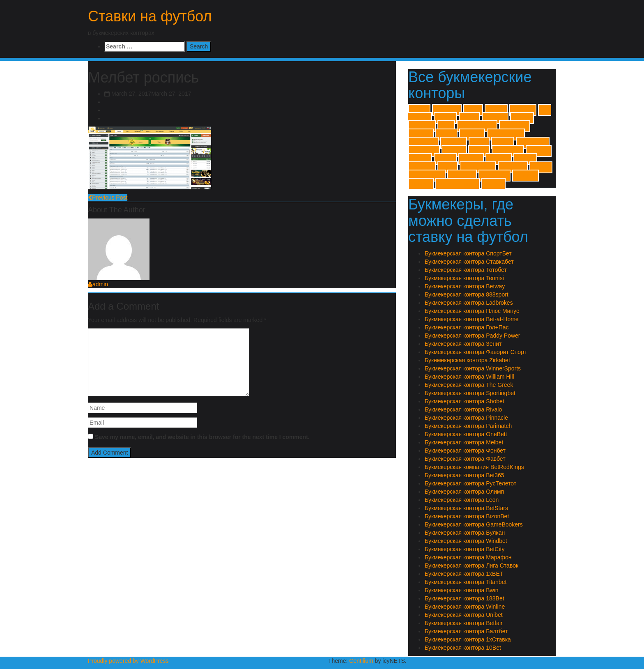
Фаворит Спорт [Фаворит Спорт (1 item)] (458, 184)
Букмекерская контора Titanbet (466, 582)
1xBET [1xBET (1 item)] (419, 110)
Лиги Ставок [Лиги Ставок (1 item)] (478, 167)
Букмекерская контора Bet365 (465, 475)
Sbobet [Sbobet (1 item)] (503, 143)
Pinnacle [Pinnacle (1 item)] (454, 143)
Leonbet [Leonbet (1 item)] (421, 134)
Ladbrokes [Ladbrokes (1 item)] (515, 126)
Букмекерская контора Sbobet (465, 401)
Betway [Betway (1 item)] (522, 118)
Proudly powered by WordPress (128, 661)
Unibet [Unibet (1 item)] (479, 151)
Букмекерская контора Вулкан (465, 533)
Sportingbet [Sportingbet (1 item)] (533, 143)
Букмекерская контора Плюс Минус (472, 311)
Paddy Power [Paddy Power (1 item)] (506, 134)
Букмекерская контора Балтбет (466, 631)
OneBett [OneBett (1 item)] (472, 134)
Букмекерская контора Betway (465, 286)
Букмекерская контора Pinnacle (466, 418)
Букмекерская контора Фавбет (465, 459)
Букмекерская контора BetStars (466, 508)
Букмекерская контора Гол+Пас (467, 327)
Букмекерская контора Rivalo (463, 409)
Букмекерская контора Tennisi (464, 278)
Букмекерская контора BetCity (465, 549)
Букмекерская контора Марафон (468, 557)
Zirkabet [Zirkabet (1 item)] (471, 159)
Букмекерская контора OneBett (466, 434)
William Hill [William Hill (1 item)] (508, 151)
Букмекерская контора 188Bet (465, 598)
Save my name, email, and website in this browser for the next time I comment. (202, 437)
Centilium (361, 661)
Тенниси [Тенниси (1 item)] (526, 176)
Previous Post (108, 198)
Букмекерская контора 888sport (467, 294)
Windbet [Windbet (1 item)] (539, 151)
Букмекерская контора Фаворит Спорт (476, 352)
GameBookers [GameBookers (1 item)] (477, 126)
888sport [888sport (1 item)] (523, 110)
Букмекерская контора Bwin (462, 590)
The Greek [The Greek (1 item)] (424, 151)
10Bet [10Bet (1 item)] (473, 110)
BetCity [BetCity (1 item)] (445, 118)
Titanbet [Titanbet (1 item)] (454, 151)
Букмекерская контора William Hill (469, 377)
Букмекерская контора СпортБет (468, 253)
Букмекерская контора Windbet (466, 541)
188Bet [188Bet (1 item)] (496, 110)
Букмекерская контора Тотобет (466, 270)
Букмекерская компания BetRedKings (474, 467)
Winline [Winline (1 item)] (420, 159)
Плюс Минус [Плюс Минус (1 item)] (427, 176)
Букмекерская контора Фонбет (465, 451)
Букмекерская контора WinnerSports (473, 368)
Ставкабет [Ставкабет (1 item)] (494, 176)
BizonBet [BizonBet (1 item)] (422, 126)
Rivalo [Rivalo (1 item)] (479, 143)
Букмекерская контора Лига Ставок (471, 566)
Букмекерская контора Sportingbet (470, 393)
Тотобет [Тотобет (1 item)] (421, 184)
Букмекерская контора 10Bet (463, 648)
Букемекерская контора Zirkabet (467, 360)
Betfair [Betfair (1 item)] (470, 118)
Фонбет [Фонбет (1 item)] (493, 184)
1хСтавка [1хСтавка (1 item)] (447, 110)
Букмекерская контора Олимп (464, 492)
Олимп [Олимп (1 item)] (541, 167)
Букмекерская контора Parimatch (468, 426)
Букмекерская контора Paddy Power (473, 336)
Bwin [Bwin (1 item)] (446, 126)
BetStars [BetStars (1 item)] (495, 118)
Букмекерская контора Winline (465, 607)
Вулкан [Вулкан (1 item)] (525, 159)
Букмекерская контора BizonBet (467, 516)
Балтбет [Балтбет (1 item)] (499, 159)
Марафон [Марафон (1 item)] (513, 167)
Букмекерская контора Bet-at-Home (472, 319)
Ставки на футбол (150, 16)
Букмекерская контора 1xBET (464, 574)
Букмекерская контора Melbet (464, 442)
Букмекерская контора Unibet (464, 615)
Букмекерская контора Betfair (464, 623)
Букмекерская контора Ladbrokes (469, 303)
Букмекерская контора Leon (462, 500)
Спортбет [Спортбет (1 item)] (462, 176)
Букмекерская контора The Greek (469, 385)
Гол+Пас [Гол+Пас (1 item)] (422, 167)
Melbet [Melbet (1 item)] (446, 134)
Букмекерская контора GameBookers (474, 524)
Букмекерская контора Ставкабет (469, 262)
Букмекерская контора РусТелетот (470, 483)
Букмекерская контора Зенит (463, 344)
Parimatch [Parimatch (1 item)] (423, 143)
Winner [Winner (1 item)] (445, 159)
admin (98, 284)
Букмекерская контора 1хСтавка (468, 639)
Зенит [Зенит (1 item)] (448, 167)
